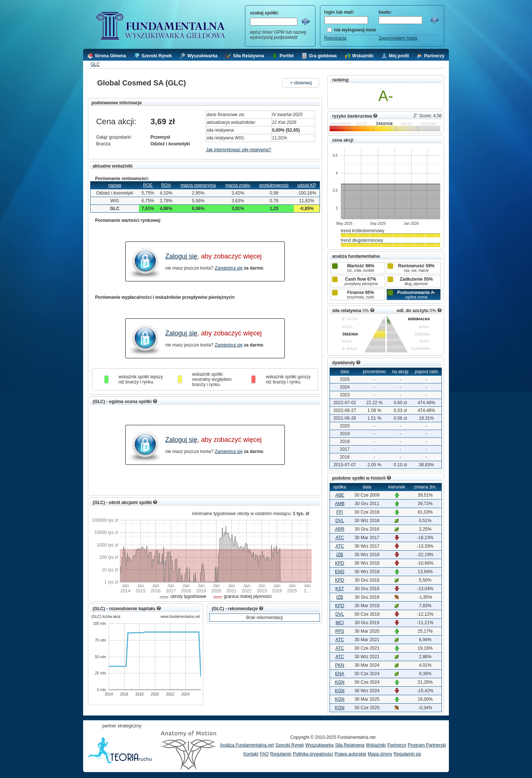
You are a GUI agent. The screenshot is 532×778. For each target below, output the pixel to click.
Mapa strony (380, 754)
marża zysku (238, 185)
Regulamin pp (407, 754)
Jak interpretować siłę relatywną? (238, 150)
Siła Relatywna (350, 745)
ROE (148, 185)
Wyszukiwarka (319, 745)
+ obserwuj (301, 83)
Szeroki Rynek (289, 745)
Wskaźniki (376, 745)
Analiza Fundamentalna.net (247, 745)
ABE (340, 495)
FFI (340, 512)
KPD (340, 563)
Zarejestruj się (229, 268)
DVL (340, 521)
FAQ (264, 754)
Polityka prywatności (313, 754)
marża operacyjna (198, 185)
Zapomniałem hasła (398, 38)
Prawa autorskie (350, 754)
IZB (340, 555)
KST (340, 589)
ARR (340, 529)
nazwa (115, 185)
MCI (340, 623)
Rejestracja (335, 38)
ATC (340, 538)
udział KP (307, 185)
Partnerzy (397, 745)
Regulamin (281, 754)
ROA (166, 185)
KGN (340, 682)
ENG (340, 572)
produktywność (274, 185)
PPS (340, 631)
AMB (340, 504)
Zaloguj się (181, 256)
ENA (340, 674)
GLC (95, 64)
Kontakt (251, 754)
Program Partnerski (427, 745)
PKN (340, 665)
